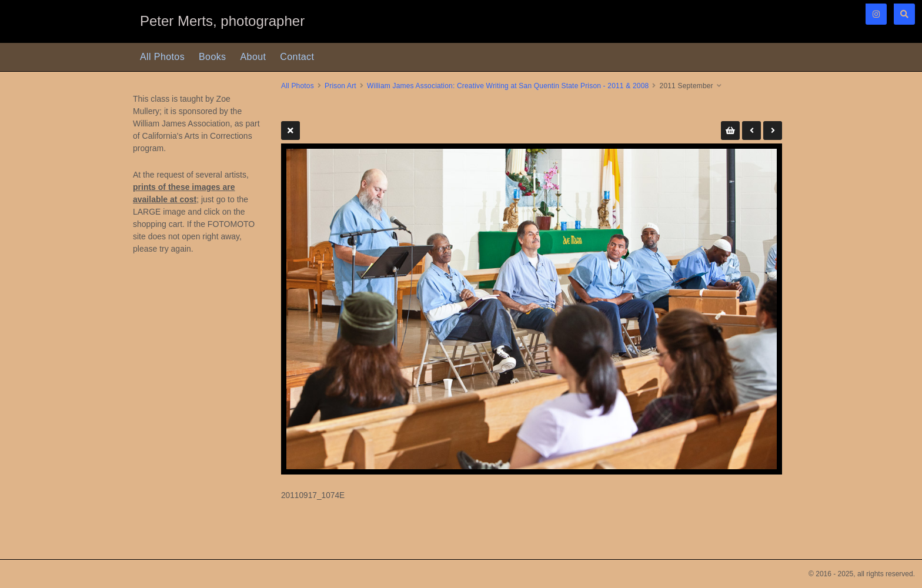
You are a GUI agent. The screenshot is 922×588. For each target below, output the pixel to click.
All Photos (162, 57)
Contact (297, 57)
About (253, 57)
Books (212, 57)
